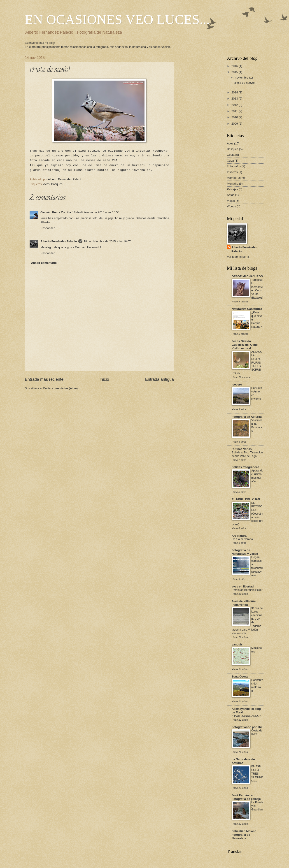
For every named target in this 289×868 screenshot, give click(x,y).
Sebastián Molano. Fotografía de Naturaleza (244, 835)
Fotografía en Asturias (247, 417)
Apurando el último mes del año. (257, 476)
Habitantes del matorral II (257, 685)
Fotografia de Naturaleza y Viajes (245, 552)
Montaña (233, 184)
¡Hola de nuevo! (244, 83)
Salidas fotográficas (245, 467)
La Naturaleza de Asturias (243, 761)
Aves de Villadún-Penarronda (244, 603)
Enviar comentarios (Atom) (61, 388)
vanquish (238, 644)
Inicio (104, 379)
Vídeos (231, 206)
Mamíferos (234, 178)
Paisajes (232, 189)
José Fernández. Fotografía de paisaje (246, 797)
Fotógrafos (234, 166)
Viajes (231, 201)
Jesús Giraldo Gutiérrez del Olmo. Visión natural (245, 345)
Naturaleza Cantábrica (247, 309)
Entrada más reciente (44, 379)
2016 (235, 66)
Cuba (230, 161)
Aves (46, 184)
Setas (231, 195)
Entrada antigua (160, 379)
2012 (235, 105)
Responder (48, 228)
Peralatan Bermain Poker (247, 590)
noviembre (242, 78)
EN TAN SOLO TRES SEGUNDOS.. (257, 774)
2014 (235, 92)
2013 (235, 99)
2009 (235, 124)
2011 (235, 111)
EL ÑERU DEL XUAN (246, 499)
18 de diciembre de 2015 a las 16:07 (107, 241)
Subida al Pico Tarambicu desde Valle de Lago (247, 454)
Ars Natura (239, 536)
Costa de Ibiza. (257, 732)
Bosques (57, 184)
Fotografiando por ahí (247, 727)
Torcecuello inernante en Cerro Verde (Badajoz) (257, 289)
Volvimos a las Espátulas (257, 426)
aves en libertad (243, 586)
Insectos (232, 172)
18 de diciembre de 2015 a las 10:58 (96, 212)
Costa (231, 155)
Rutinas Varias (242, 449)
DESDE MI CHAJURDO (247, 276)
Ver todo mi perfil (238, 257)
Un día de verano (242, 539)
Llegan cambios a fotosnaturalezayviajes (257, 566)
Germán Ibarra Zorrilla (56, 212)
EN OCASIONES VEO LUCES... (117, 19)
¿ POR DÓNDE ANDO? (246, 716)
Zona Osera (240, 677)
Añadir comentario (44, 263)
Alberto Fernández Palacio (59, 241)
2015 (235, 72)
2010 (235, 117)
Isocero (237, 384)
